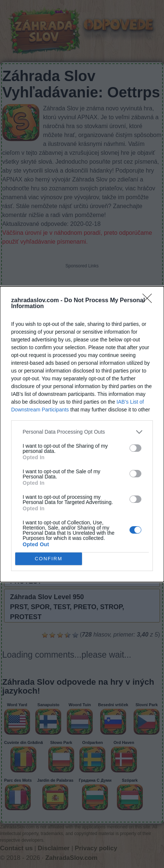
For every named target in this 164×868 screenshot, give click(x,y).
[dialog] (82, 434)
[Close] (150, 301)
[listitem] (82, 432)
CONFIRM (49, 558)
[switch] (135, 448)
